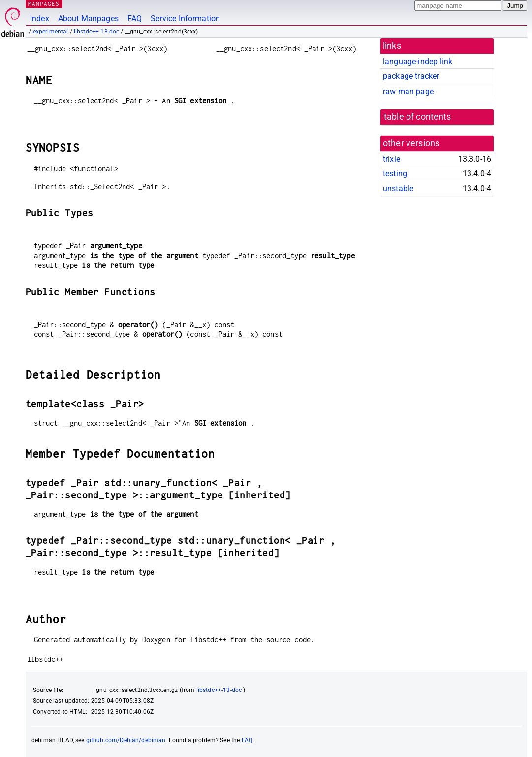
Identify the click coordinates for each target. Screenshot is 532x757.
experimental (51, 32)
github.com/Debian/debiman (126, 740)
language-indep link (418, 61)
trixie (391, 159)
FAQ (135, 18)
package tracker (411, 76)
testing (395, 174)
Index (40, 18)
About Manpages (88, 18)
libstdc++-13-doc (96, 32)
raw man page (408, 91)
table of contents (418, 117)
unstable (398, 188)
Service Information (185, 18)
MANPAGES (44, 4)
